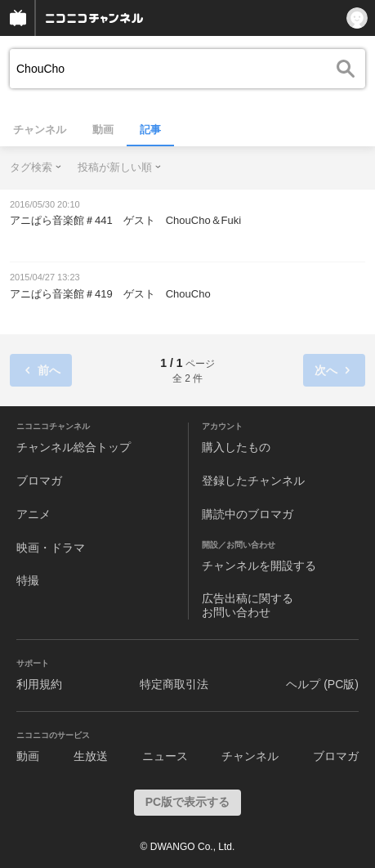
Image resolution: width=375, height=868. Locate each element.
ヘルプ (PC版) (322, 684)
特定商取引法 (174, 684)
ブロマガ (39, 481)
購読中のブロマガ (248, 514)
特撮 (28, 580)
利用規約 (39, 684)
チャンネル (40, 130)
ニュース (165, 756)
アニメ (33, 514)
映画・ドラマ (51, 548)
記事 (150, 130)
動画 (103, 130)
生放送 (91, 756)
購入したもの (236, 447)
